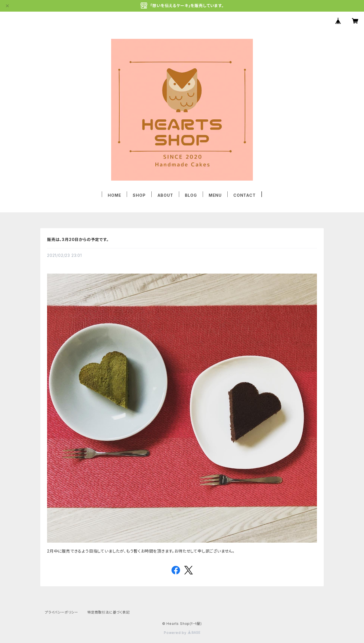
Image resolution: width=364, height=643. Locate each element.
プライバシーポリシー (62, 612)
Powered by (182, 633)
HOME (114, 195)
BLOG (191, 195)
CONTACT (245, 195)
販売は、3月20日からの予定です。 (78, 239)
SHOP (139, 195)
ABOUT (165, 195)
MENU (215, 195)
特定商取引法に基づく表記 (109, 612)
